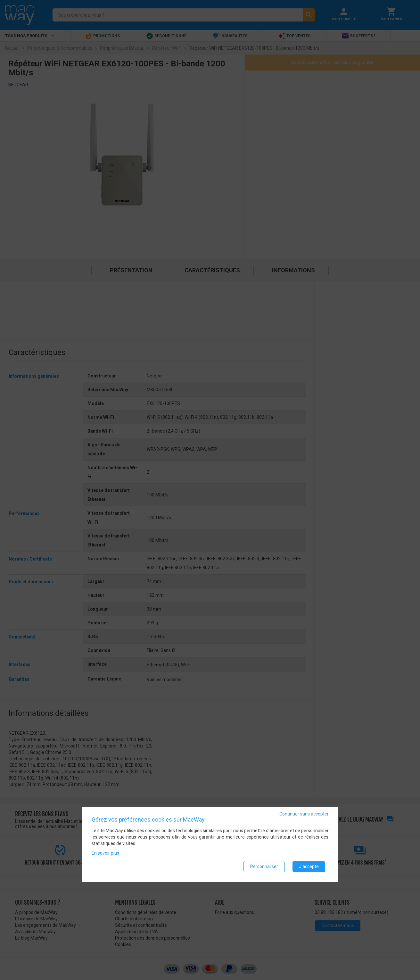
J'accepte (309, 866)
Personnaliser (264, 866)
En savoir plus (105, 853)
